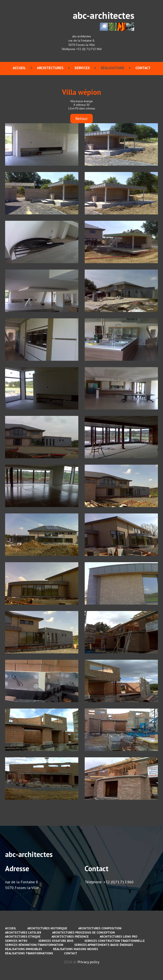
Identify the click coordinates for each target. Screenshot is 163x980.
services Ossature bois (56, 941)
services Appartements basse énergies (104, 945)
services (82, 68)
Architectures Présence (70, 937)
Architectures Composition (100, 928)
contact (143, 68)
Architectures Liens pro (119, 937)
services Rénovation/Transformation (34, 945)
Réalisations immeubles (24, 949)
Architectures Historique (47, 928)
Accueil (19, 68)
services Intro (16, 941)
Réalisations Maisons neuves (76, 949)
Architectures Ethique (23, 937)
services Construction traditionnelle (115, 941)
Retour (81, 119)
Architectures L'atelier (23, 932)
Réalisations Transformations (29, 953)
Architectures (50, 68)
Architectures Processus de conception (84, 932)
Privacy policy (88, 962)
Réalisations (113, 68)
